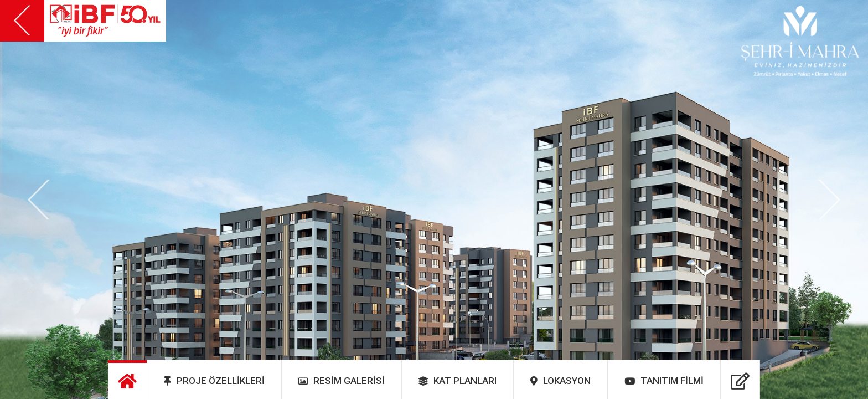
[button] (39, 200)
